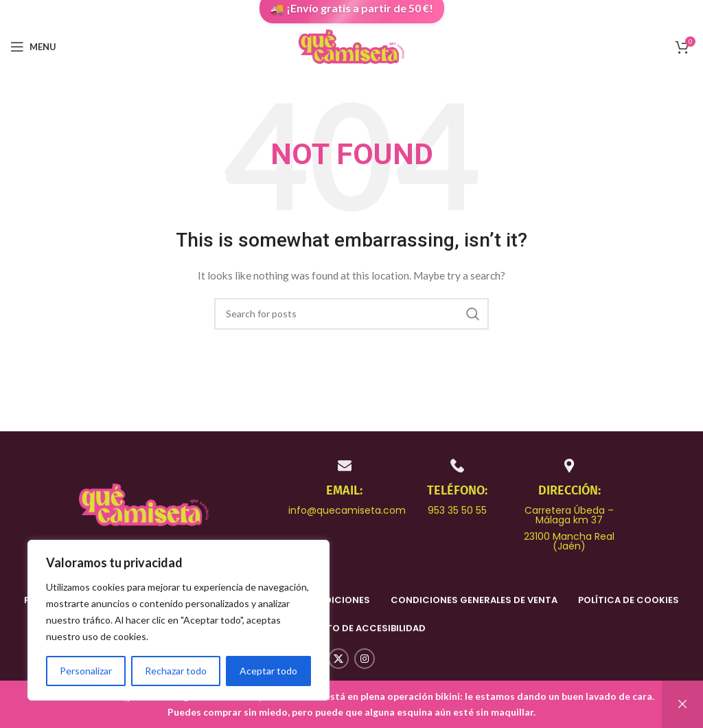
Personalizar (86, 671)
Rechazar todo (176, 671)
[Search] (351, 314)
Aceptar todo (268, 671)
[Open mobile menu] (33, 47)
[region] (178, 620)
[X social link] (338, 659)
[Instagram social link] (365, 659)
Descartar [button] (682, 704)
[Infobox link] (345, 487)
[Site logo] (351, 46)
